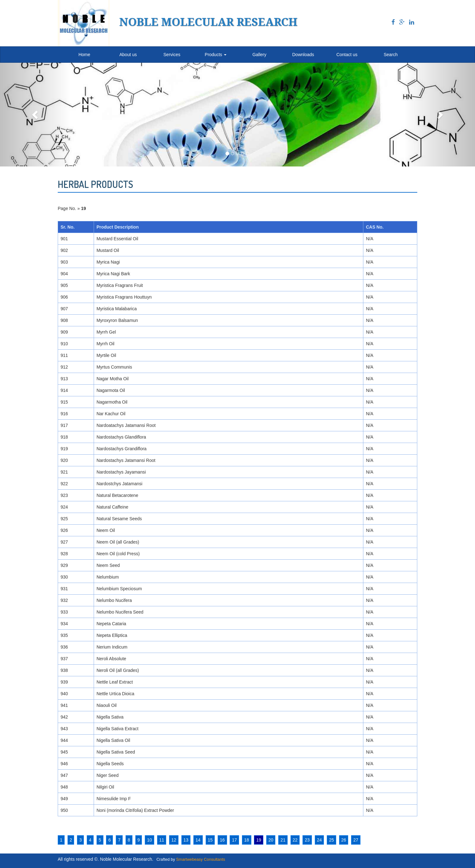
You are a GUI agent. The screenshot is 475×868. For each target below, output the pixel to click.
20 (271, 840)
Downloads (303, 55)
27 (356, 840)
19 (259, 840)
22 (295, 840)
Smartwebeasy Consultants (200, 859)
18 (247, 840)
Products (216, 55)
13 (186, 840)
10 (150, 840)
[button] (36, 115)
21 (283, 840)
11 (162, 840)
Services (172, 55)
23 (307, 840)
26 (344, 840)
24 (320, 840)
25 (331, 840)
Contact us (347, 55)
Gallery (259, 55)
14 (198, 840)
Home (84, 55)
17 (234, 840)
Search (390, 55)
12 (174, 840)
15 (210, 840)
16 (222, 840)
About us (128, 55)
